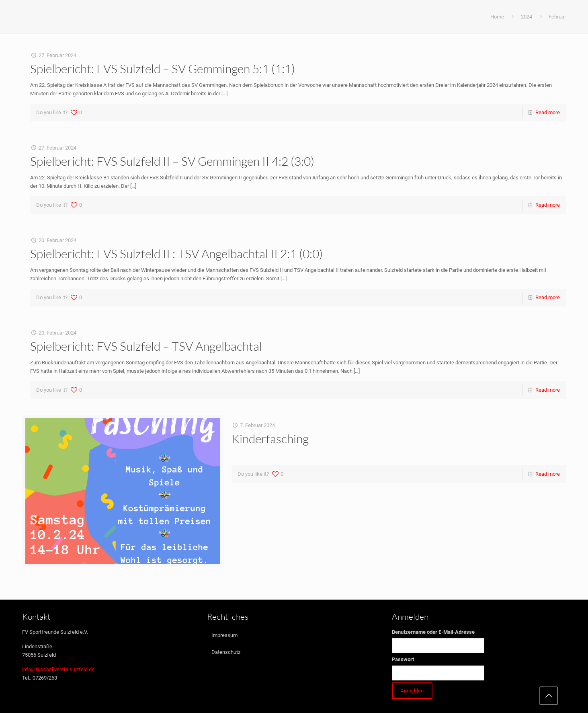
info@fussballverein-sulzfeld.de (58, 669)
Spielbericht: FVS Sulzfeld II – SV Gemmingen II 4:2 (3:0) (172, 161)
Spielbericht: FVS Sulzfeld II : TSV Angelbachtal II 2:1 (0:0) (176, 254)
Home (497, 17)
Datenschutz (226, 652)
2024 (527, 17)
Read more (548, 112)
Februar (557, 17)
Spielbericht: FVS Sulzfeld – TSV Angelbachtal (146, 346)
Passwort (403, 659)
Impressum (224, 635)
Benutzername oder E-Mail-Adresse (433, 632)
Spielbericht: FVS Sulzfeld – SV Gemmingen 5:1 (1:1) (163, 69)
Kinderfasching (270, 439)
